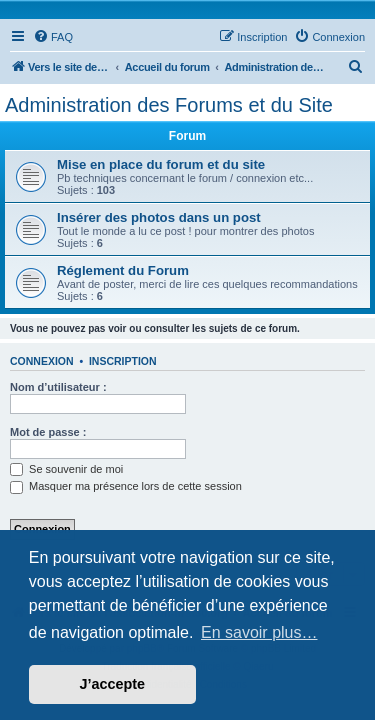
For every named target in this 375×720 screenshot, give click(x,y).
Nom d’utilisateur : (58, 387)
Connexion (42, 361)
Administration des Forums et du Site (169, 105)
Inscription (123, 361)
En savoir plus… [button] (259, 632)
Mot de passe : (48, 432)
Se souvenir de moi (66, 469)
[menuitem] (53, 37)
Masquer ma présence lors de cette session (126, 486)
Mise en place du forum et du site (161, 164)
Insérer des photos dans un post (159, 217)
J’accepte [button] (113, 684)
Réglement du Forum (123, 270)
